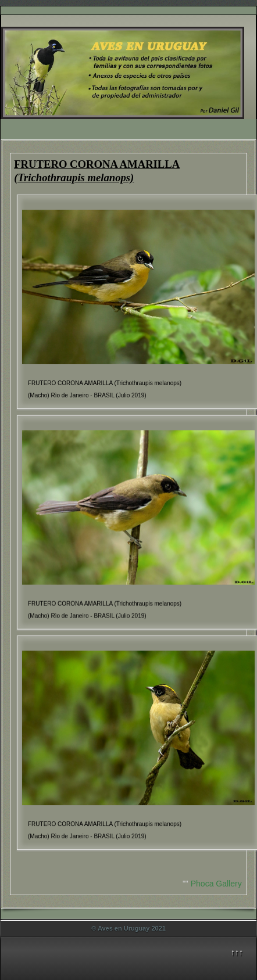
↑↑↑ (237, 952)
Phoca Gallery (216, 884)
